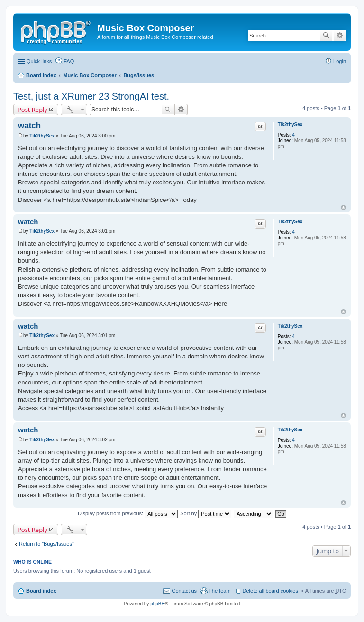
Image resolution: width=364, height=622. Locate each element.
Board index (41, 75)
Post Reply (32, 110)
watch (29, 125)
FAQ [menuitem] (69, 61)
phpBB (157, 604)
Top (343, 207)
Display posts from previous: (128, 513)
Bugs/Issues (139, 75)
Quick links (39, 61)
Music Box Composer (90, 75)
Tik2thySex (290, 124)
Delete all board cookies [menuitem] (270, 591)
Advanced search (340, 36)
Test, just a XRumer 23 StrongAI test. (91, 96)
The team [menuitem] (219, 591)
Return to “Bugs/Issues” (46, 544)
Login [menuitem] (340, 61)
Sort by (206, 513)
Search (326, 36)
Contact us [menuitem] (184, 591)
